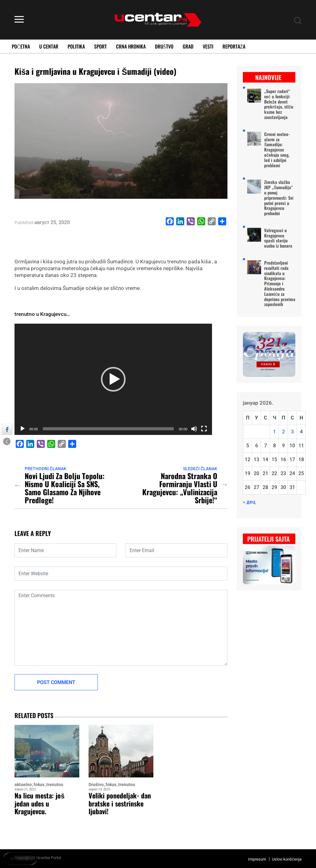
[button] (113, 379)
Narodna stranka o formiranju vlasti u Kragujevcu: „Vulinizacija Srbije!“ (180, 488)
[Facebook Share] (7, 429)
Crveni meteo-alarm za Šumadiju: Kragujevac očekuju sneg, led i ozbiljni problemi (277, 150)
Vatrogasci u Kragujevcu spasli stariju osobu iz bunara (278, 238)
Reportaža (234, 46)
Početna (21, 46)
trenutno (55, 785)
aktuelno (23, 785)
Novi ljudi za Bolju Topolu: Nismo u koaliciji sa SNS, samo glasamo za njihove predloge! (65, 488)
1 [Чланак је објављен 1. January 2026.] (274, 432)
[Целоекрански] (204, 429)
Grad (188, 46)
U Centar (49, 46)
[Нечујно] (194, 429)
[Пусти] (23, 429)
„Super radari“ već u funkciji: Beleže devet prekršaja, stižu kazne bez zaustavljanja (279, 104)
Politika (76, 46)
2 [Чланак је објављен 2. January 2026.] (283, 432)
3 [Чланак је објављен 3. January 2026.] (292, 432)
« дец (249, 502)
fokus (39, 785)
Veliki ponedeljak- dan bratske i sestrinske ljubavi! (120, 803)
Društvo (164, 46)
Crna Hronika (131, 46)
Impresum (257, 859)
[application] (113, 379)
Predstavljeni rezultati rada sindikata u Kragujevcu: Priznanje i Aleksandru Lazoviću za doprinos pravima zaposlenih (280, 284)
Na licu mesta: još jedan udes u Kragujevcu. (39, 803)
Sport (100, 46)
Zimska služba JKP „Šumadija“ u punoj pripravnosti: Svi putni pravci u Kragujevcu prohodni (279, 198)
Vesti (208, 46)
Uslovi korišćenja (287, 859)
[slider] (108, 429)
